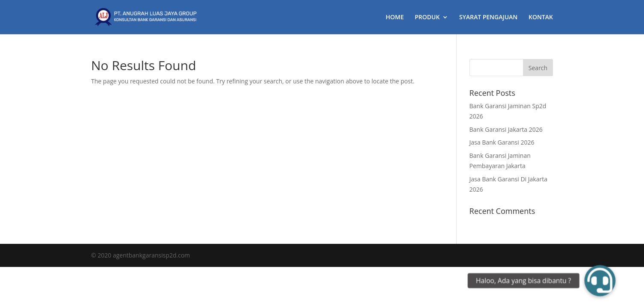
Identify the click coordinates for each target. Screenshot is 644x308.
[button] (600, 281)
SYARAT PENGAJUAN (489, 18)
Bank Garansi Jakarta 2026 (506, 129)
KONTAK (541, 18)
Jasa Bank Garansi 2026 (502, 142)
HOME (395, 18)
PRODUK (427, 18)
